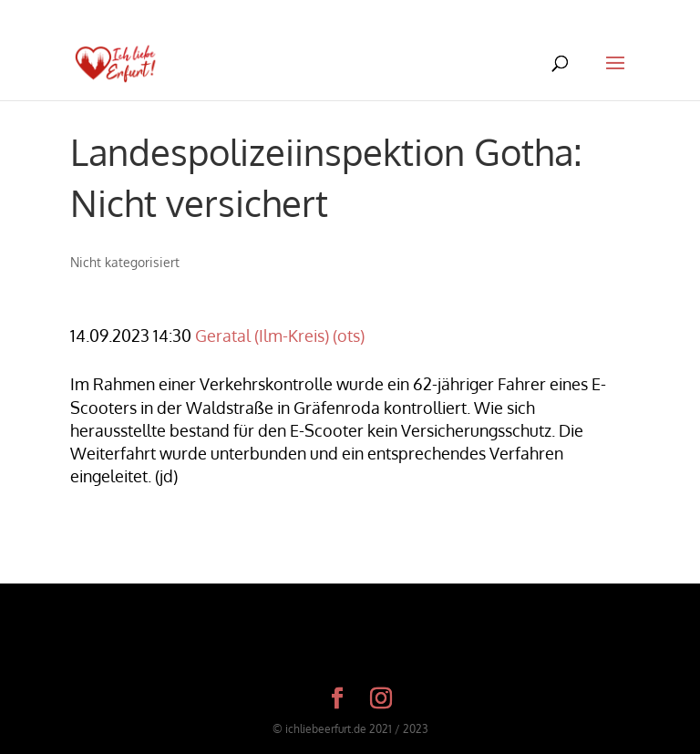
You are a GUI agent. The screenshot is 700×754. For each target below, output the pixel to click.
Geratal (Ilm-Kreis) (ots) (280, 336)
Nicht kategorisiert (125, 262)
